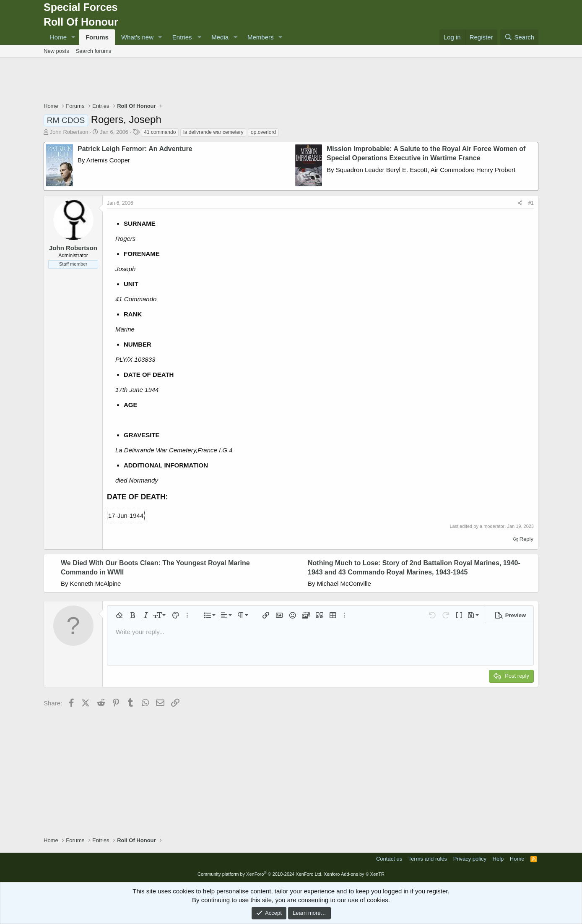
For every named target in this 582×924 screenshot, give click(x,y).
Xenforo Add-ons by (354, 874)
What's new (137, 37)
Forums (97, 37)
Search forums (94, 51)
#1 (531, 203)
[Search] (519, 37)
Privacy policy (470, 859)
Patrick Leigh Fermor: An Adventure (135, 149)
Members (261, 37)
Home (58, 37)
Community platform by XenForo (260, 874)
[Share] (520, 203)
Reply (526, 539)
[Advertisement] (291, 81)
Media (220, 37)
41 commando (160, 132)
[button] (73, 37)
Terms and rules (428, 859)
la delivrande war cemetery (213, 132)
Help (498, 859)
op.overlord (263, 132)
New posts (56, 51)
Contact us (389, 859)
